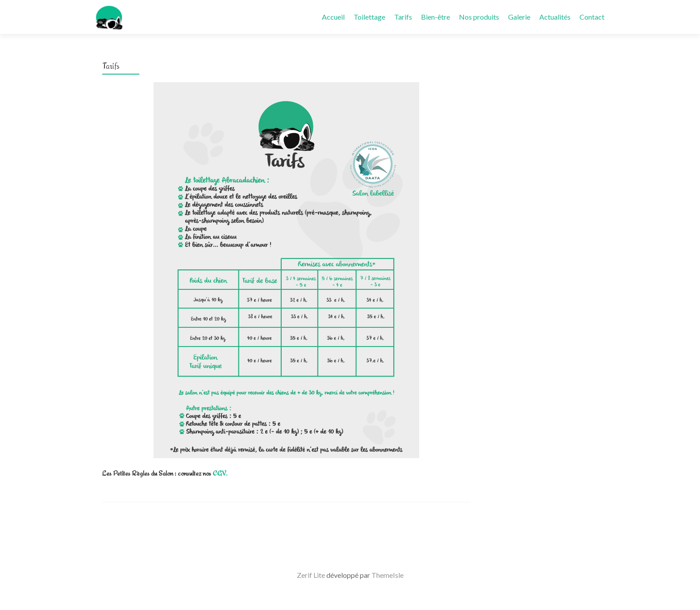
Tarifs (403, 17)
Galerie (519, 17)
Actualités (555, 17)
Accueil (333, 17)
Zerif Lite (312, 575)
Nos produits (479, 17)
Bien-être (435, 17)
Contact (592, 17)
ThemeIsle (387, 575)
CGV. (220, 473)
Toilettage (369, 17)
